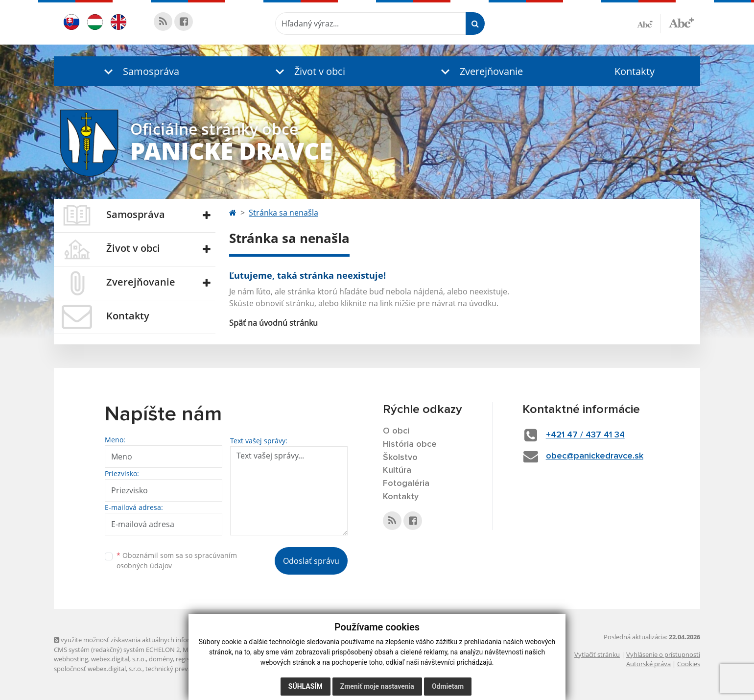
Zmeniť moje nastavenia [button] (377, 686)
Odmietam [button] (448, 686)
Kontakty (635, 71)
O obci (396, 431)
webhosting (71, 659)
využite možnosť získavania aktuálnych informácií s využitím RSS (151, 640)
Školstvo (400, 458)
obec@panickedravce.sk (595, 456)
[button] (140, 71)
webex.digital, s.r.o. (118, 659)
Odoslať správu (311, 561)
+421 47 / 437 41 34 (585, 435)
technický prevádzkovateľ (183, 669)
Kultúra (397, 470)
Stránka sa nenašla (283, 213)
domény (161, 659)
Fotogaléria (406, 483)
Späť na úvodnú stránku (273, 323)
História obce (410, 444)
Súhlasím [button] (306, 686)
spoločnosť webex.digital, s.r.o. (98, 669)
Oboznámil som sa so (177, 560)
